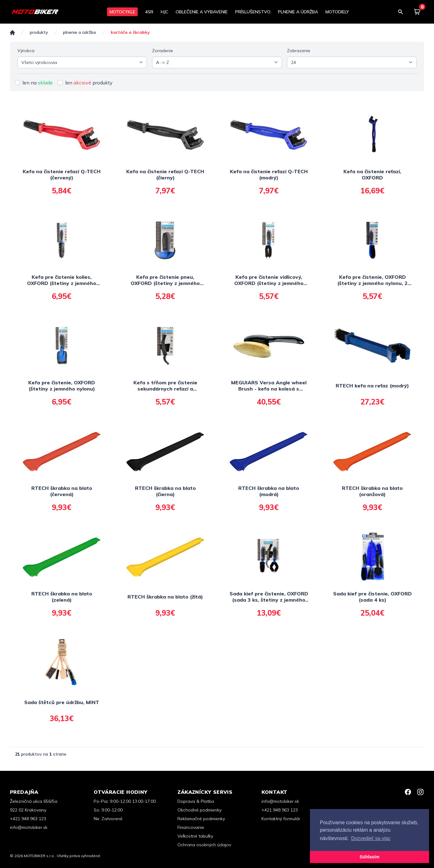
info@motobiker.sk (29, 827)
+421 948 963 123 (28, 819)
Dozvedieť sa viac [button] (371, 838)
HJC (164, 12)
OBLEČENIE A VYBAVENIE (202, 12)
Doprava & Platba (196, 801)
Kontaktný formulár (281, 819)
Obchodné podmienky (199, 810)
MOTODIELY (337, 12)
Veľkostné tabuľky (195, 836)
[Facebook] (408, 792)
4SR (149, 12)
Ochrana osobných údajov (204, 845)
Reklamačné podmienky (201, 819)
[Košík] (417, 12)
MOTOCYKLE (122, 12)
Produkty (39, 32)
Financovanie (191, 827)
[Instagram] (420, 792)
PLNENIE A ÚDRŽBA (298, 12)
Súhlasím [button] (369, 857)
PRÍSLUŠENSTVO (253, 12)
